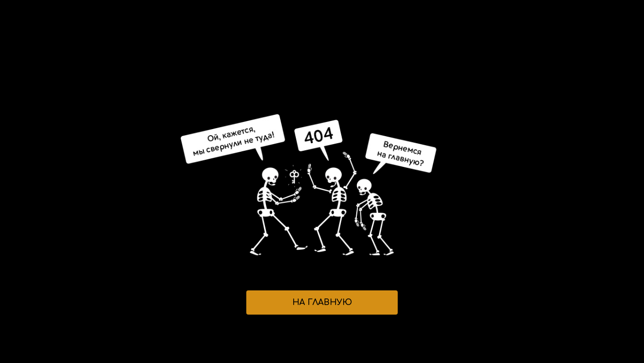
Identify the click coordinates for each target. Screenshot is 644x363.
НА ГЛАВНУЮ (322, 302)
